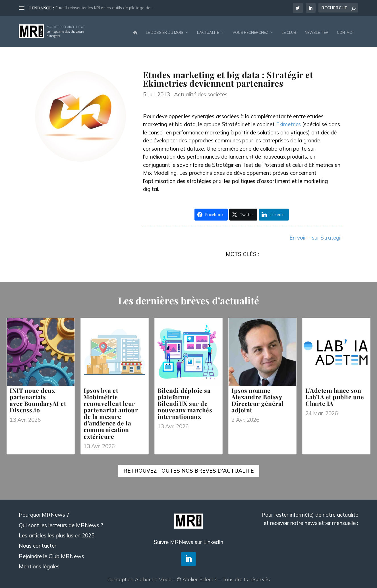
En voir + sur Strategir (316, 235)
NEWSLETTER (317, 30)
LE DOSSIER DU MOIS (165, 30)
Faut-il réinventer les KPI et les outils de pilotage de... (104, 8)
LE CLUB (289, 30)
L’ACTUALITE (208, 30)
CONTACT (345, 30)
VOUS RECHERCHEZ (250, 30)
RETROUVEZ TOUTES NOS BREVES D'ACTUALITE (189, 468)
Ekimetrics (288, 121)
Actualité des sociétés (201, 92)
